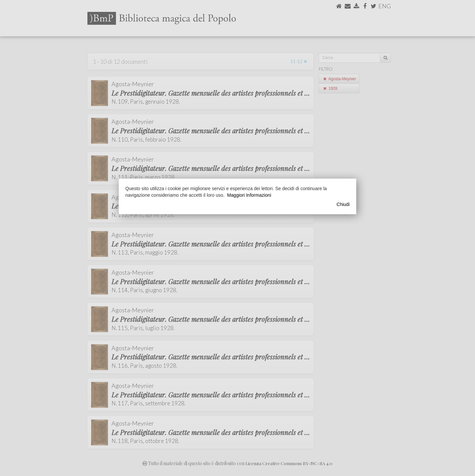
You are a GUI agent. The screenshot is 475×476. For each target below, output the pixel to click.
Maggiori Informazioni (249, 195)
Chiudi (343, 204)
